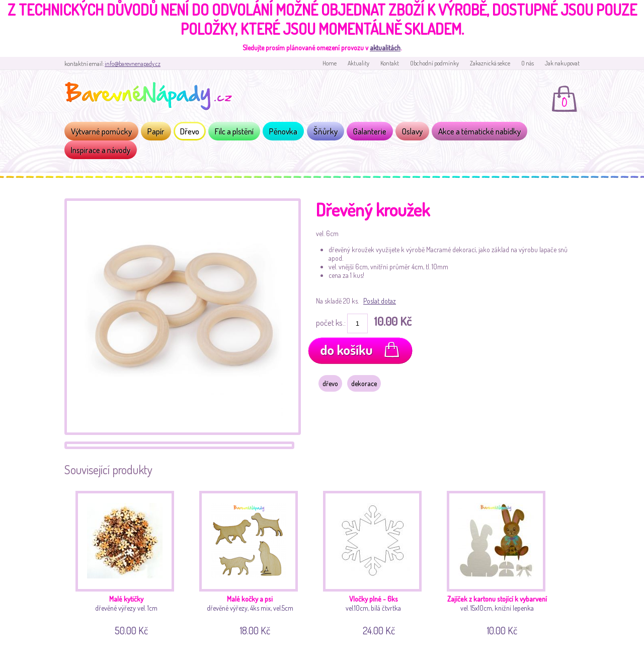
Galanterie (370, 131)
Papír (156, 131)
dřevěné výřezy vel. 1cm (129, 562)
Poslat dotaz (380, 301)
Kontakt (390, 63)
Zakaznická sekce (490, 63)
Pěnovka (283, 131)
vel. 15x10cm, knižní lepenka (500, 562)
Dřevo (190, 131)
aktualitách (385, 48)
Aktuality (358, 63)
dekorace (364, 383)
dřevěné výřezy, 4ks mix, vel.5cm (252, 562)
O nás (528, 63)
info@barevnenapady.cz (133, 64)
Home (330, 63)
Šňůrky (326, 131)
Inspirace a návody (101, 150)
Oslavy (412, 131)
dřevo (330, 383)
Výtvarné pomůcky (101, 131)
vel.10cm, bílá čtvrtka (376, 562)
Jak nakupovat (562, 63)
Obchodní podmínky (434, 63)
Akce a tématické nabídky (479, 131)
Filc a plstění (234, 131)
